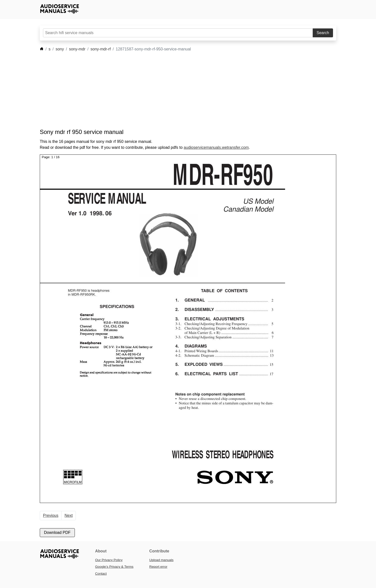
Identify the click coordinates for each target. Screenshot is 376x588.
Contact (101, 574)
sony (60, 49)
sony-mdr (77, 49)
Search (323, 33)
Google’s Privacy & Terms (114, 567)
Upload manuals (161, 560)
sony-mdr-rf (101, 49)
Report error (158, 567)
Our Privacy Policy (109, 560)
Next (69, 515)
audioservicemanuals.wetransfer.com (216, 147)
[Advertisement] (181, 90)
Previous (51, 515)
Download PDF (57, 533)
